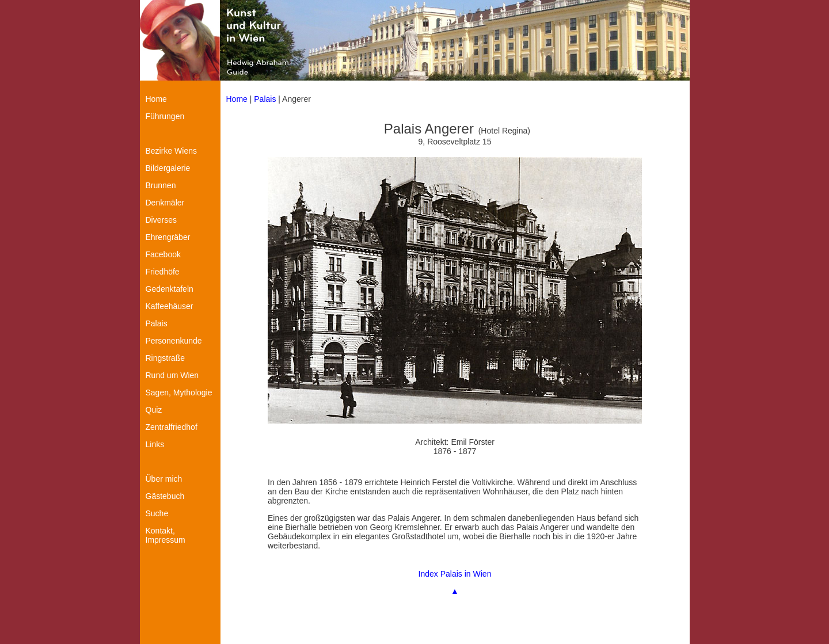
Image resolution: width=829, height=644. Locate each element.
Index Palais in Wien (455, 574)
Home (237, 99)
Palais (265, 99)
